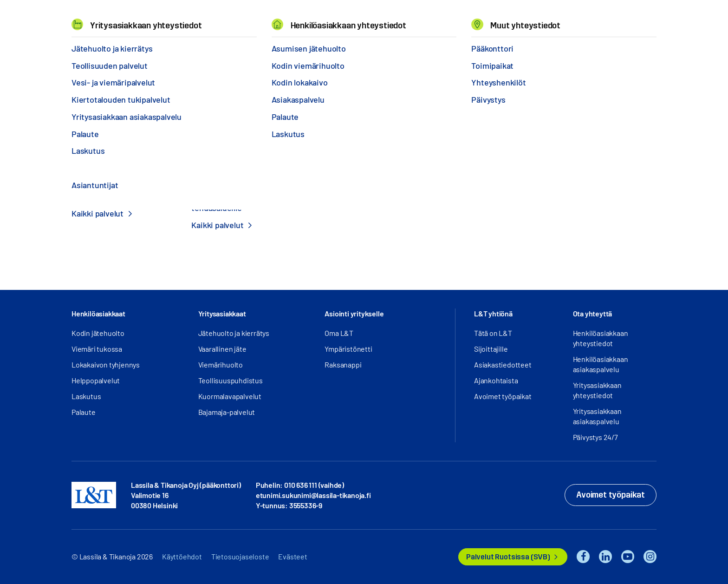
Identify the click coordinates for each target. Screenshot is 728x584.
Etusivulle (364, 234)
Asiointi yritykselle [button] (354, 313)
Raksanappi (343, 364)
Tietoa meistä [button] (290, 19)
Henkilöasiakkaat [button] (98, 313)
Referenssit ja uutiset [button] (206, 19)
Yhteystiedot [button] (413, 19)
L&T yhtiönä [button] (493, 313)
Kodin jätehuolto (98, 333)
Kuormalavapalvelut (230, 396)
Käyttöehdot (182, 556)
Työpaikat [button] (352, 19)
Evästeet (292, 556)
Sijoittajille (491, 349)
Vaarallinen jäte (222, 349)
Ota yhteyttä (593, 313)
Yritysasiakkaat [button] (222, 313)
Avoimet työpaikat (503, 396)
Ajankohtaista (496, 380)
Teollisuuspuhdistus (231, 380)
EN (559, 19)
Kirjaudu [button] (626, 19)
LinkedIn (605, 557)
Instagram (650, 557)
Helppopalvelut (96, 380)
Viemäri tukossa (97, 349)
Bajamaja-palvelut (227, 412)
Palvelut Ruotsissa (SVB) (508, 557)
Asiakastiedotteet (503, 364)
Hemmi (75, 46)
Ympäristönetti (348, 349)
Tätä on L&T (493, 333)
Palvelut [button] (132, 19)
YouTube (628, 557)
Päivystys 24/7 (595, 437)
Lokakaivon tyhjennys (106, 364)
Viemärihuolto (221, 364)
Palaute (84, 412)
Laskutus (86, 396)
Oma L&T (339, 333)
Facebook (583, 557)
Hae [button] (579, 19)
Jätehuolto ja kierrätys (234, 333)
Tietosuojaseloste (240, 556)
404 (96, 46)
